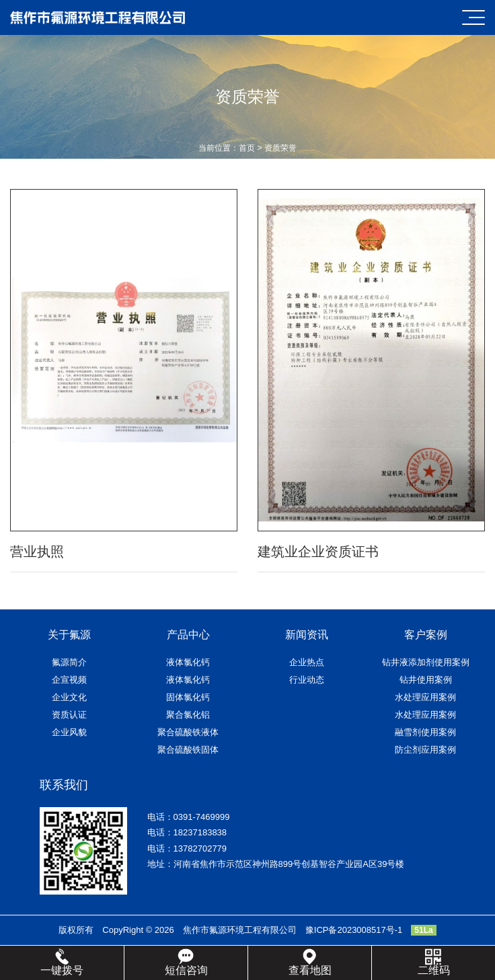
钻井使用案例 (426, 680)
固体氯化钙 (188, 697)
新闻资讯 (307, 635)
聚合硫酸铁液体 (188, 732)
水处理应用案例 (425, 697)
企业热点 (307, 662)
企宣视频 (69, 680)
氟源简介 (69, 662)
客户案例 (426, 635)
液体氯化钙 (188, 662)
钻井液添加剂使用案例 (426, 662)
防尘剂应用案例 (425, 750)
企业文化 (69, 697)
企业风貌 (69, 732)
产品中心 (188, 635)
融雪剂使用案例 (425, 732)
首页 (247, 148)
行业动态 (307, 680)
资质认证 (69, 715)
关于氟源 (69, 635)
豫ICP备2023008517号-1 (354, 930)
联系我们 (64, 785)
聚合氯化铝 (188, 715)
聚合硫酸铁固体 (188, 750)
